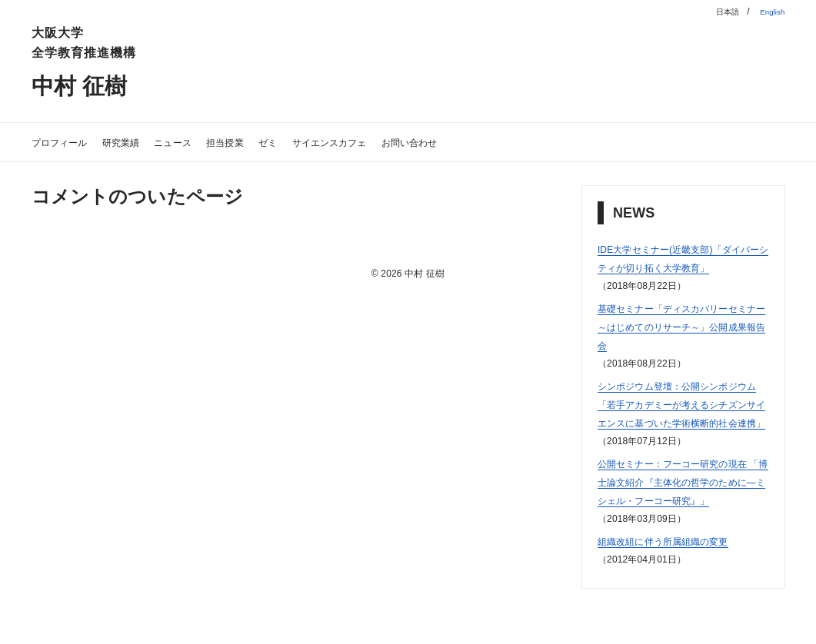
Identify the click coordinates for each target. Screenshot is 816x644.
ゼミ (312, 142)
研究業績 (140, 142)
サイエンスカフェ (385, 142)
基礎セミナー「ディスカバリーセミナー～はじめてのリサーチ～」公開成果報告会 (679, 345)
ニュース (201, 142)
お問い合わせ (482, 142)
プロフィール (67, 142)
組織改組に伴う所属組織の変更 (679, 596)
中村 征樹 (91, 84)
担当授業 (263, 142)
